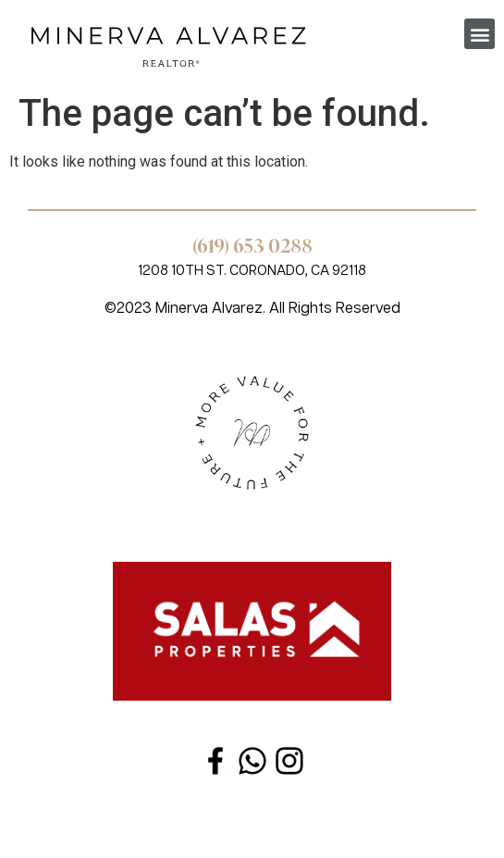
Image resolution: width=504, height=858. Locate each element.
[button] (479, 34)
